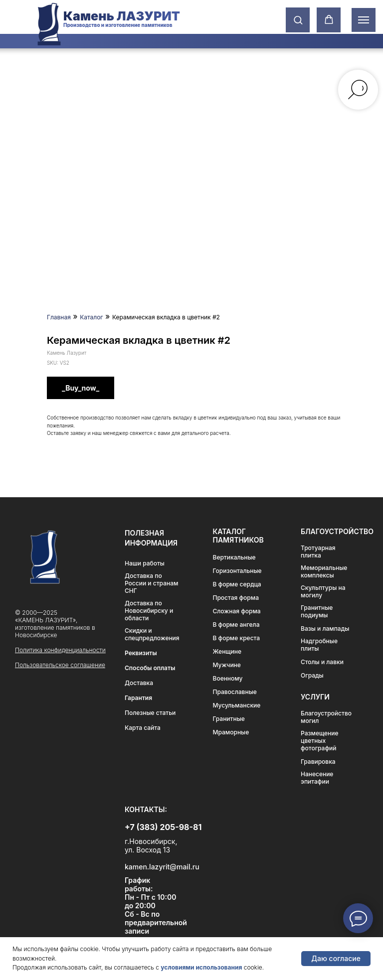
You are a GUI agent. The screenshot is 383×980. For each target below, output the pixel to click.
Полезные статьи (150, 713)
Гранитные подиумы (317, 611)
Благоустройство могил (326, 717)
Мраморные (231, 732)
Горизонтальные (237, 571)
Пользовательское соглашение (60, 665)
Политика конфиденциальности (60, 650)
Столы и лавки (322, 662)
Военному (228, 678)
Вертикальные (234, 557)
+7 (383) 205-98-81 (163, 827)
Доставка (139, 683)
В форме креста (237, 638)
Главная (59, 317)
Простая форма (236, 598)
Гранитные (229, 719)
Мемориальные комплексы (324, 571)
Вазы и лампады (325, 629)
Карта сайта (143, 728)
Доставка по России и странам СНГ (151, 583)
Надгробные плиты (319, 645)
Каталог (91, 317)
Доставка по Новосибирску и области (149, 611)
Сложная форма (237, 611)
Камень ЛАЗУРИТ (122, 16)
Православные (235, 692)
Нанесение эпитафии (317, 778)
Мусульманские (237, 705)
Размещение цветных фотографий (320, 741)
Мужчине (227, 665)
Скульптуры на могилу (323, 591)
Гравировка (318, 762)
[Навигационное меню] (364, 20)
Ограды (312, 675)
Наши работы (145, 563)
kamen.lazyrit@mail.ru (162, 867)
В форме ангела (236, 625)
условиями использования (201, 967)
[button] (298, 20)
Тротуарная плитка (318, 552)
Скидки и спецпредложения (152, 634)
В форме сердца (237, 584)
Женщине (227, 651)
